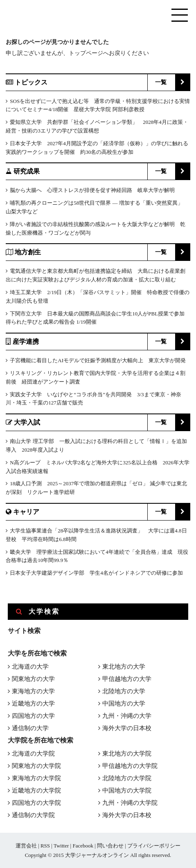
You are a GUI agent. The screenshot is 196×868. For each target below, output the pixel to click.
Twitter (61, 846)
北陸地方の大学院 (127, 778)
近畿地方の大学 (33, 704)
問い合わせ (110, 846)
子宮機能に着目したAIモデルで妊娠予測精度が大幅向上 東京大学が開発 (98, 360)
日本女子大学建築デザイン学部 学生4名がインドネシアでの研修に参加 (96, 573)
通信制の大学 (30, 728)
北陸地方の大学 (124, 691)
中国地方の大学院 (127, 790)
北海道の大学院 (33, 754)
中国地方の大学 (124, 704)
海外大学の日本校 (127, 728)
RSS (45, 846)
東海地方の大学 (33, 691)
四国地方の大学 (33, 716)
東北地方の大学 (124, 667)
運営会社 (26, 846)
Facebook (83, 846)
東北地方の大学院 (127, 754)
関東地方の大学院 (36, 766)
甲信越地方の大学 (127, 679)
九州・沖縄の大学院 (130, 803)
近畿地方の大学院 (36, 790)
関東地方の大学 (33, 679)
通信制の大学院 (33, 815)
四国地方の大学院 (36, 803)
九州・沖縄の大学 (127, 716)
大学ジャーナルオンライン (97, 855)
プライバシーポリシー (154, 846)
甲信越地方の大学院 (130, 766)
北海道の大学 (30, 667)
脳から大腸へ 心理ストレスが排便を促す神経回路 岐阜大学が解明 (92, 190)
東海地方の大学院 (36, 778)
